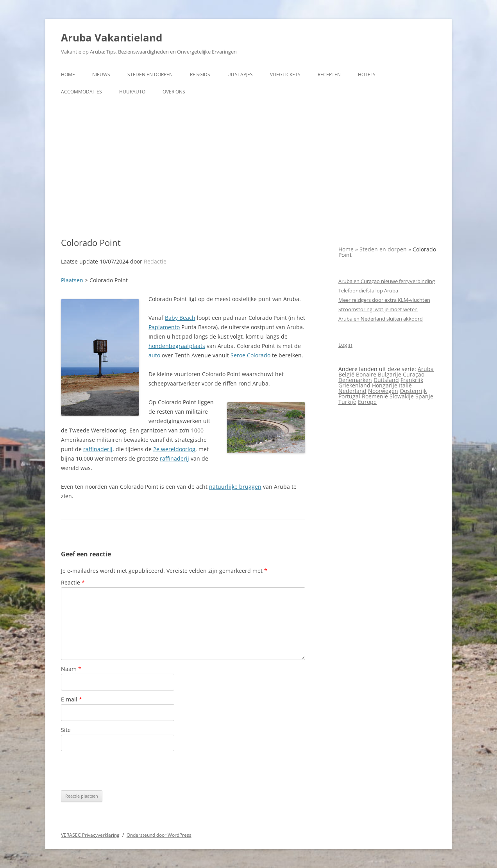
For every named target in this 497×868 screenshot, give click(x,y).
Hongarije (385, 385)
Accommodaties (81, 92)
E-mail (72, 699)
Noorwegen (383, 391)
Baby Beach (180, 318)
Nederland (352, 391)
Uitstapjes (240, 74)
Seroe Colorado (250, 355)
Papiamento (164, 327)
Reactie (73, 582)
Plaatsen (72, 280)
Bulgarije (390, 374)
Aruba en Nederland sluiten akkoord (381, 319)
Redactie (155, 261)
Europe (367, 402)
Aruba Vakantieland (112, 38)
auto (154, 355)
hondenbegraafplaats (177, 346)
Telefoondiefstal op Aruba (368, 291)
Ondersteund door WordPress (159, 835)
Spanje (424, 396)
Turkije (347, 402)
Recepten (329, 74)
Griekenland (354, 385)
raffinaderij (98, 449)
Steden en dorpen (150, 74)
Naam (71, 669)
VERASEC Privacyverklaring (90, 835)
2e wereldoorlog (174, 449)
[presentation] (120, 771)
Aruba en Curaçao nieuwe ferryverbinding (387, 281)
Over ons (174, 92)
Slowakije (402, 396)
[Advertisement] (248, 169)
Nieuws (101, 74)
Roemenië (375, 396)
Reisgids (200, 74)
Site (66, 730)
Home (68, 74)
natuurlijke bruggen (235, 487)
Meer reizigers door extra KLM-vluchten (384, 300)
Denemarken (355, 380)
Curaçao (414, 374)
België (346, 374)
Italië (405, 385)
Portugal (349, 396)
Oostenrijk (413, 391)
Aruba (426, 369)
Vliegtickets (285, 74)
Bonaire (366, 374)
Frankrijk (412, 380)
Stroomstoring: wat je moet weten (378, 309)
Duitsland (386, 380)
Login (345, 345)
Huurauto (132, 92)
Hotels (367, 74)
